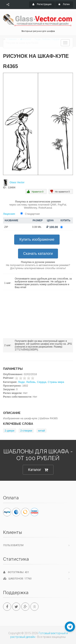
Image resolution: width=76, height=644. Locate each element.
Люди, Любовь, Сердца (32, 382)
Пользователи (13, 545)
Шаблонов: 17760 (17, 579)
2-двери (10, 431)
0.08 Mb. (37, 227)
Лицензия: (9, 214)
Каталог (38, 470)
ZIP (6, 227)
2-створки (26, 431)
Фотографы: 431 (16, 572)
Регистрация (42, 4)
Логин (64, 4)
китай (41, 431)
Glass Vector (17, 182)
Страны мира (56, 382)
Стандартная (32, 214)
